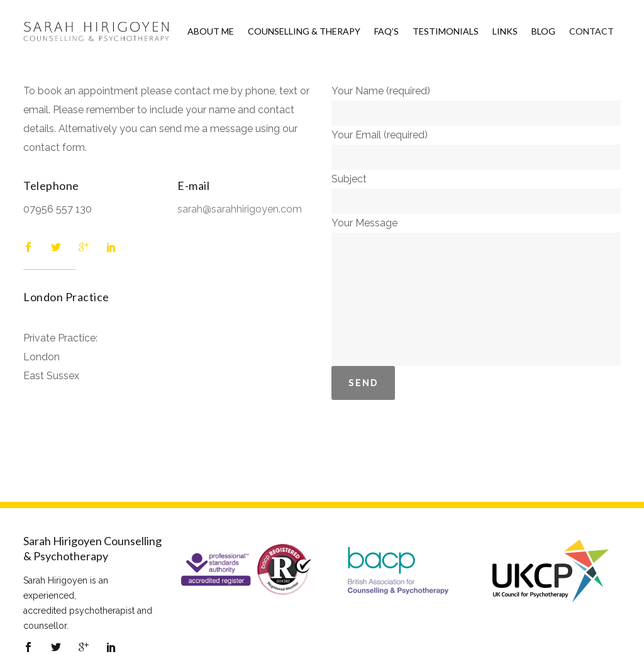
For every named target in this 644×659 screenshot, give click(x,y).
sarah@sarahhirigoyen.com (240, 209)
